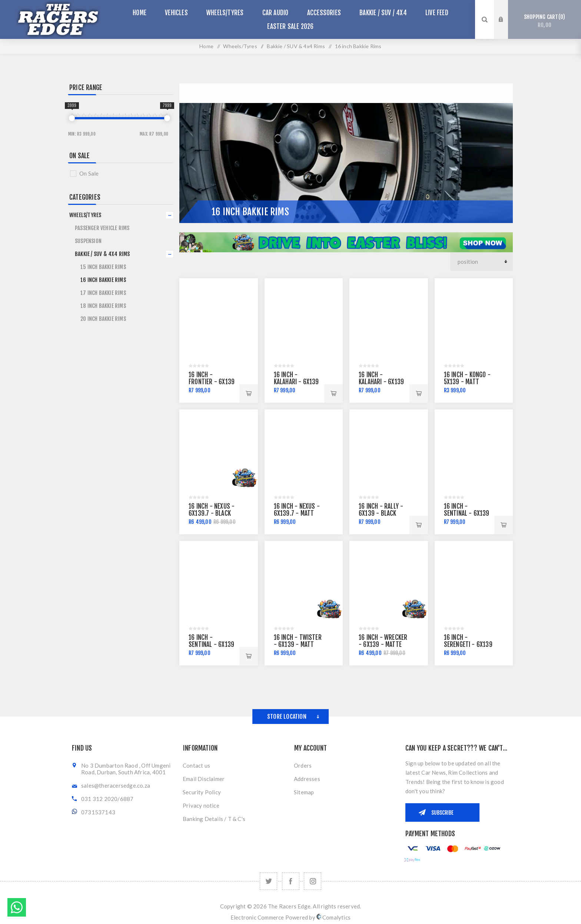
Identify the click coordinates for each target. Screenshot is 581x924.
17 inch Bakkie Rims (103, 293)
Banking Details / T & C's (214, 819)
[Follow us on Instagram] (313, 881)
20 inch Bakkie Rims (103, 319)
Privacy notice (201, 805)
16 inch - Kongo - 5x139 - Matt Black (467, 382)
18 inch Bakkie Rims (103, 306)
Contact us (196, 765)
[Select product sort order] (482, 262)
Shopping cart (545, 21)
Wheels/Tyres (85, 215)
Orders (303, 765)
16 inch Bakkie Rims (103, 280)
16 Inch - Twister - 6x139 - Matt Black (298, 644)
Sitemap (304, 792)
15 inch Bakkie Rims (103, 267)
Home (206, 46)
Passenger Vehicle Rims (102, 228)
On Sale (79, 156)
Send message (17, 907)
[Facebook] (291, 881)
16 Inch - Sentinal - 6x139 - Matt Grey (467, 513)
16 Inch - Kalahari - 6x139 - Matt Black (296, 382)
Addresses (307, 779)
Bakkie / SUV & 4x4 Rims (102, 254)
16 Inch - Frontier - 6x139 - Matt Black (212, 382)
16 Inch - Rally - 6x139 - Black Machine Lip (381, 513)
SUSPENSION (88, 241)
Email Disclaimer (204, 779)
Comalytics (333, 917)
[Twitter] (268, 881)
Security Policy (202, 792)
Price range (86, 87)
